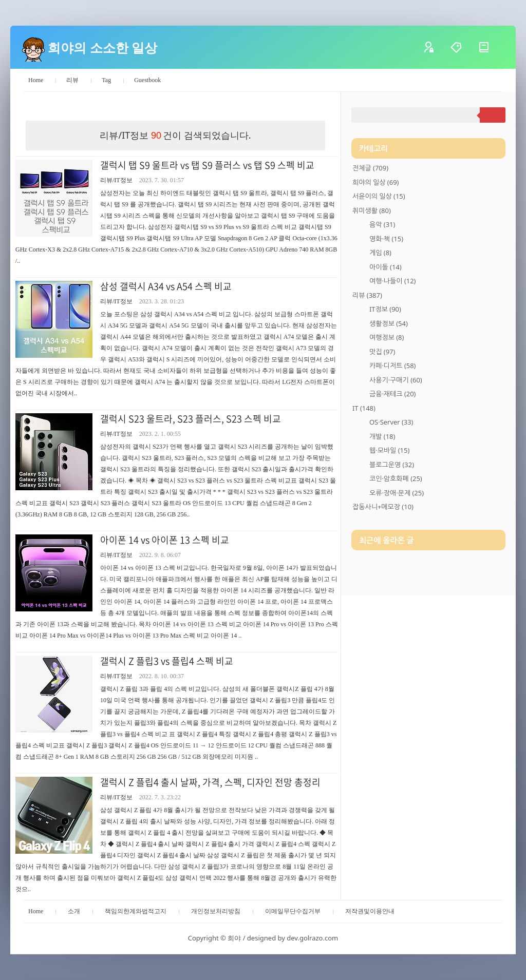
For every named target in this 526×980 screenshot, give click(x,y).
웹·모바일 (389, 450)
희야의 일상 (375, 182)
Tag (106, 80)
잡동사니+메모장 (383, 507)
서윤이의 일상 (379, 196)
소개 (74, 911)
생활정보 (389, 323)
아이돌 (386, 267)
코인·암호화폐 (396, 478)
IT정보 (385, 309)
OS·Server (391, 422)
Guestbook (147, 80)
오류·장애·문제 (397, 493)
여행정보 (387, 337)
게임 (380, 253)
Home (36, 80)
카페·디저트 (392, 366)
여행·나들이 (392, 281)
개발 (382, 436)
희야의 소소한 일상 (102, 47)
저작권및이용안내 (370, 911)
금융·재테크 (392, 394)
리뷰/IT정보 (116, 180)
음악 (382, 224)
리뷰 (72, 80)
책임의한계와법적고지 (136, 911)
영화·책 (386, 239)
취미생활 (372, 210)
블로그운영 (392, 465)
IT (364, 408)
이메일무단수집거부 (293, 911)
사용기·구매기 (396, 380)
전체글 (370, 168)
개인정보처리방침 (216, 911)
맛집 (382, 352)
